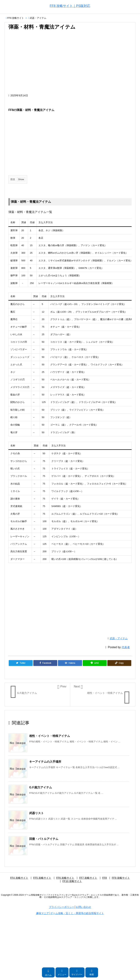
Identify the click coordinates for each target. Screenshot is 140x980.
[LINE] (95, 663)
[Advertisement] (70, 64)
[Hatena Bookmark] (70, 663)
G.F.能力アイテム (41, 787)
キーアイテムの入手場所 (45, 762)
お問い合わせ (83, 907)
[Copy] (119, 663)
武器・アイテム (38, 18)
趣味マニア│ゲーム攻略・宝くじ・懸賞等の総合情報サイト (70, 913)
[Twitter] (21, 663)
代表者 (126, 647)
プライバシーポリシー (62, 907)
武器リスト (36, 813)
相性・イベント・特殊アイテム (50, 736)
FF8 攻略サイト (16, 18)
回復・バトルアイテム (44, 839)
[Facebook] (45, 663)
